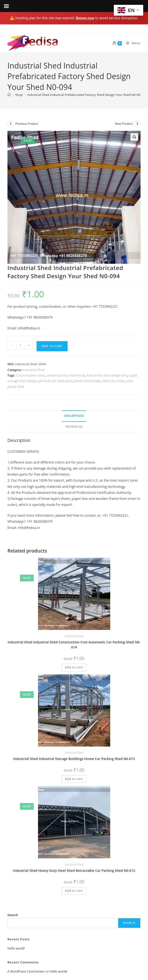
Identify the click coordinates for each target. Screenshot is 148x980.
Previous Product (27, 124)
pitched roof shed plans (55, 381)
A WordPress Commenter (26, 971)
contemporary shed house (66, 375)
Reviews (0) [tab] (74, 427)
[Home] (9, 95)
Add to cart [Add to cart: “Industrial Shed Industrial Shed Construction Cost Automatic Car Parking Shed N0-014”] (74, 667)
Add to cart (52, 346)
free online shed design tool (107, 375)
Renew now (85, 18)
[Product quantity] (20, 345)
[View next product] (137, 124)
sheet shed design (87, 381)
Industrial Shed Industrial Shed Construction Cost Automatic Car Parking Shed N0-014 (74, 645)
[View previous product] (11, 124)
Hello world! (16, 948)
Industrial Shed (34, 370)
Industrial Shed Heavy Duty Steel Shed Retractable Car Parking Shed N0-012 (74, 870)
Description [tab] (74, 416)
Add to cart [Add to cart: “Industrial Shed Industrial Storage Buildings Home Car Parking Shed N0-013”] (74, 779)
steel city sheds (113, 381)
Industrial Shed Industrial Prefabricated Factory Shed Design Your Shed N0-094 (85, 95)
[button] (134, 137)
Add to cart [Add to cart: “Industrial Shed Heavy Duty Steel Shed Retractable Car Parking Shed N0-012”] (74, 891)
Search (13, 915)
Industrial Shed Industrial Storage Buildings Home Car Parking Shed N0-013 (74, 759)
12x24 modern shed (30, 375)
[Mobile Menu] (132, 43)
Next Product (124, 124)
